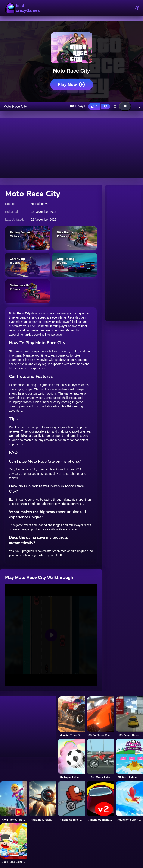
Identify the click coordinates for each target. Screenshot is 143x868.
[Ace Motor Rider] (100, 759)
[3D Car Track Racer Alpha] (100, 717)
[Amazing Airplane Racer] (42, 801)
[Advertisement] (71, 148)
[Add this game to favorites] (115, 106)
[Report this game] (125, 106)
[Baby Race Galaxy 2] (14, 843)
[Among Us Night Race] (100, 801)
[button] (138, 106)
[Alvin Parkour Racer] (14, 801)
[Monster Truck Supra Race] (71, 717)
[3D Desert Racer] (129, 717)
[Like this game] (94, 106)
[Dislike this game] (106, 106)
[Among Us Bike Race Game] (71, 801)
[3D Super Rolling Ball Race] (71, 759)
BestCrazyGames (22, 8)
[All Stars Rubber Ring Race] (129, 759)
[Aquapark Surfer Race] (129, 801)
